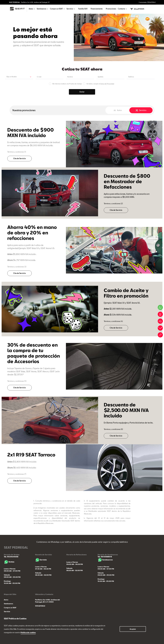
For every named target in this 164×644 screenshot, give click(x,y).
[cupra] (137, 9)
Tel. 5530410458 (11, 557)
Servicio (41, 560)
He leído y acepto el (100, 84)
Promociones (111, 9)
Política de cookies (28, 633)
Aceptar (133, 629)
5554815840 (40, 606)
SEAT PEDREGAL (14, 2)
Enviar (82, 92)
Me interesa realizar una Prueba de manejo (67, 84)
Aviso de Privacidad (107, 84)
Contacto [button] (121, 9)
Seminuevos (105, 560)
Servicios (141, 110)
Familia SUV (83, 9)
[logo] (18, 9)
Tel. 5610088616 (105, 557)
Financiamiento (97, 9)
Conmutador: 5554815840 (147, 2)
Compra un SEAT (10, 608)
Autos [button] (31, 9)
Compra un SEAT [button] (56, 9)
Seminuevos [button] (42, 9)
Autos (118, 110)
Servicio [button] (70, 9)
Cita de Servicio (20, 158)
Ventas (9, 562)
